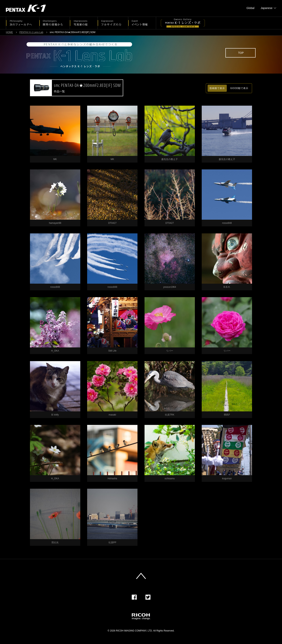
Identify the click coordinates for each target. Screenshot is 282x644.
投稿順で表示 (217, 88)
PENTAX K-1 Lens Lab (31, 32)
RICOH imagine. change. (141, 617)
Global (250, 8)
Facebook (134, 597)
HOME (9, 32)
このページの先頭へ (141, 576)
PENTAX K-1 (26, 8)
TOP (241, 53)
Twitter (148, 597)
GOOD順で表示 (239, 88)
